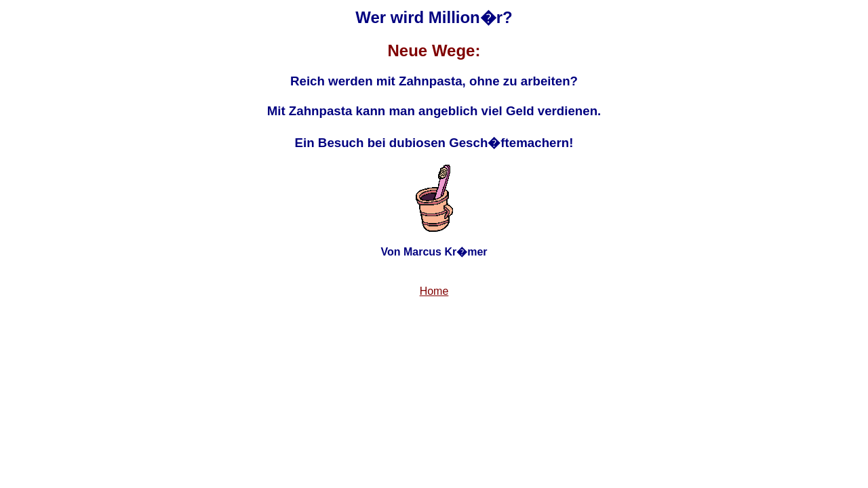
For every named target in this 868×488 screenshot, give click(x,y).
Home (434, 291)
